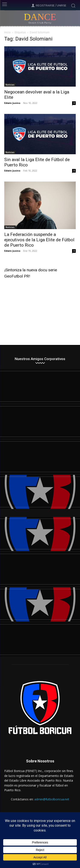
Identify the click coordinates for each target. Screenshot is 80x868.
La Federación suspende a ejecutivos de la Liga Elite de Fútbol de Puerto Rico (39, 240)
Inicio (7, 32)
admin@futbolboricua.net (52, 799)
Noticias (10, 85)
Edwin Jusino (12, 103)
